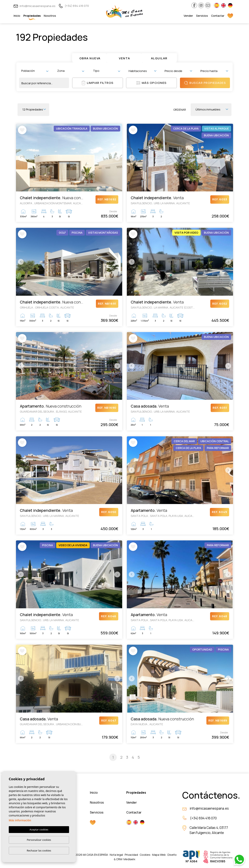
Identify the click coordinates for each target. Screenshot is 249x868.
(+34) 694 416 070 (74, 6)
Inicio (17, 16)
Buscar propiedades (205, 83)
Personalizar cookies (39, 840)
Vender (188, 16)
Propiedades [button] (32, 16)
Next (118, 158)
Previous (20, 158)
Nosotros (50, 16)
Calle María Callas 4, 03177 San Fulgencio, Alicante (209, 830)
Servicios (202, 16)
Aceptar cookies (39, 829)
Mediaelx (129, 859)
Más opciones (152, 83)
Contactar (218, 16)
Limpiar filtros (98, 83)
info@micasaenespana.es (35, 6)
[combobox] (35, 71)
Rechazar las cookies (39, 850)
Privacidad (131, 855)
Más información (20, 820)
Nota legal (116, 855)
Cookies (145, 855)
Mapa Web (159, 855)
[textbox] (36, 71)
